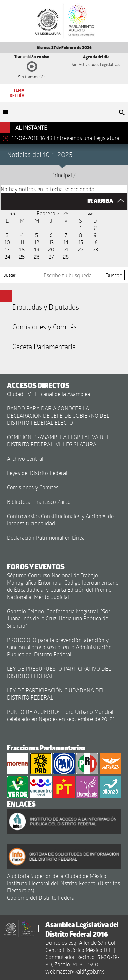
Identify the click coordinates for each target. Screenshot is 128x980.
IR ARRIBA (107, 201)
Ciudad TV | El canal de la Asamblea (48, 394)
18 (22, 249)
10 (7, 242)
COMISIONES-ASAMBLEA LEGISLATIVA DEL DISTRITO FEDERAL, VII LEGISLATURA (58, 441)
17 (7, 249)
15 (81, 242)
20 (51, 249)
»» (90, 213)
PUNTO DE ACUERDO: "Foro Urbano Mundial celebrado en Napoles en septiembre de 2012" (60, 715)
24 (7, 256)
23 (95, 249)
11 (22, 242)
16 (95, 242)
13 (51, 242)
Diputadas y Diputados (46, 307)
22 (81, 249)
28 (66, 256)
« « (13, 213)
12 (37, 242)
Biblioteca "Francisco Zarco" (40, 502)
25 (22, 256)
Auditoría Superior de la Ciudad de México (57, 876)
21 (66, 249)
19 (37, 249)
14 (66, 242)
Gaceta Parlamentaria (44, 347)
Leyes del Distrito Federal (37, 473)
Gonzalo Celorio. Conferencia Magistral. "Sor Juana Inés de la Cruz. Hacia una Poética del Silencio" (59, 618)
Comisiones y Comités (45, 327)
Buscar (10, 275)
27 (51, 256)
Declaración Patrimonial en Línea (46, 538)
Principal (62, 175)
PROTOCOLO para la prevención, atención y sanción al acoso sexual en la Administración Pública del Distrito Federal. (59, 647)
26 (37, 256)
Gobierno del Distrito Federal (41, 897)
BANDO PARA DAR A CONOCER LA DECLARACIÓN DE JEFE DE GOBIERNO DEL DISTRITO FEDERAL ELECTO (58, 415)
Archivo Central (25, 459)
